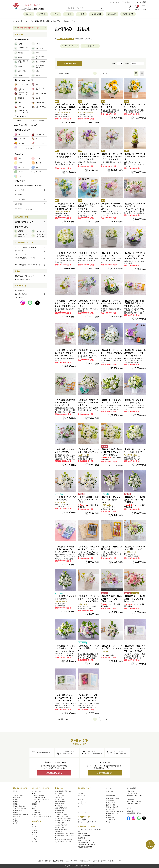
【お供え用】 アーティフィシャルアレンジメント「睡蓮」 (112, 303)
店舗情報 (82, 838)
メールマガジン (111, 820)
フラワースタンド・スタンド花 (41, 817)
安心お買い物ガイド (129, 2)
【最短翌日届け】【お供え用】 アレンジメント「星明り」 (88, 500)
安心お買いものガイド (113, 799)
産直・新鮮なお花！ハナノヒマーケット (30, 265)
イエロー (35, 828)
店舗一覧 (128, 14)
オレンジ (35, 830)
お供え (81, 14)
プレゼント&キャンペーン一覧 (87, 822)
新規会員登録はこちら (54, 773)
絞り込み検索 (69, 64)
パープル (35, 833)
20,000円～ (35, 125)
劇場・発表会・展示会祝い (21, 815)
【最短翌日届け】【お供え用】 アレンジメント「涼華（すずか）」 (111, 452)
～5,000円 (17, 121)
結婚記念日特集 (60, 804)
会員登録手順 (110, 818)
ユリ (79, 810)
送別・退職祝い (18, 810)
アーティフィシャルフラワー (41, 800)
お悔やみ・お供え (19, 795)
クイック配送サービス (65, 39)
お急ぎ (69, 14)
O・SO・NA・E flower (70, 46)
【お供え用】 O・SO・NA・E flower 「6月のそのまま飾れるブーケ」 (65, 206)
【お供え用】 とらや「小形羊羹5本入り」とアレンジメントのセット (135, 353)
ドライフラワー (37, 802)
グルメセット (36, 810)
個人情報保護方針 (58, 861)
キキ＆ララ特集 (60, 823)
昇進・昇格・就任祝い (20, 808)
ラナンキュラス (83, 813)
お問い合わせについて (133, 804)
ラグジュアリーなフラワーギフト (65, 840)
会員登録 (109, 816)
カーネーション (83, 802)
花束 (33, 793)
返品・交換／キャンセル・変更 (115, 811)
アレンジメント (37, 791)
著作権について (85, 861)
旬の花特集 (58, 806)
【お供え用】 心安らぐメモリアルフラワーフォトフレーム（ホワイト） (65, 698)
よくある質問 (141, 2)
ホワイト (35, 839)
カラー (80, 806)
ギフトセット (36, 813)
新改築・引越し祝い (19, 806)
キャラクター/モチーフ (39, 795)
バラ (79, 791)
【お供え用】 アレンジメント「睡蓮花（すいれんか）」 (112, 353)
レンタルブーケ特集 (61, 814)
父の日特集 (58, 797)
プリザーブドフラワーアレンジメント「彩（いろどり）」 (111, 206)
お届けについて (111, 803)
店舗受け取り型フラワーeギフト (30, 258)
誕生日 (29, 14)
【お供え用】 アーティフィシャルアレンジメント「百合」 (88, 303)
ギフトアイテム (37, 815)
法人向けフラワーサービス (63, 842)
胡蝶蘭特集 (58, 831)
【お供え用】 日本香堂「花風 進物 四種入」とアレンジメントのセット (135, 303)
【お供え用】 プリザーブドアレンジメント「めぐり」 (135, 157)
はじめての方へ (115, 2)
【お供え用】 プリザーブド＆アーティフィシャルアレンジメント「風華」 (88, 599)
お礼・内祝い (17, 817)
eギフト (42, 14)
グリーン (35, 837)
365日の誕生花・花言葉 (22, 279)
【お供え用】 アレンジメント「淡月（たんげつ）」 (65, 157)
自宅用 (15, 823)
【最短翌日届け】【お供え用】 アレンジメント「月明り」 (135, 500)
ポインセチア (82, 793)
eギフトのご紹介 (84, 836)
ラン (79, 808)
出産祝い (16, 800)
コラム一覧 (130, 811)
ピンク (34, 826)
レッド (34, 824)
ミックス (35, 841)
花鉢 (33, 808)
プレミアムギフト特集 (62, 816)
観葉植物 (35, 804)
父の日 (56, 14)
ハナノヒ (30, 261)
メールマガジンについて (134, 802)
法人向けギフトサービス (24, 222)
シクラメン (81, 795)
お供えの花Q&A (60, 812)
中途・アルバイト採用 (115, 861)
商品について (110, 801)
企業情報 (40, 861)
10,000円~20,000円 (20, 125)
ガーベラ (81, 800)
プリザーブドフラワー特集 (63, 819)
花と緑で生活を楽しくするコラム (25, 276)
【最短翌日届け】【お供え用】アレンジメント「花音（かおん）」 (111, 599)
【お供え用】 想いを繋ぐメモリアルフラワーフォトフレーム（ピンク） (88, 698)
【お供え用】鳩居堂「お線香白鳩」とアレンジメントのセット (88, 403)
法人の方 (112, 14)
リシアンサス (82, 804)
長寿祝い (16, 813)
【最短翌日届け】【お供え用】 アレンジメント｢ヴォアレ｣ (135, 599)
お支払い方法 (110, 809)
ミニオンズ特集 (60, 799)
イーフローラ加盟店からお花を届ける (30, 247)
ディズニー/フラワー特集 (63, 821)
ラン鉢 (34, 806)
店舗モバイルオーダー (86, 840)
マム (79, 798)
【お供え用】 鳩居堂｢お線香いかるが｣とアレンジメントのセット (65, 403)
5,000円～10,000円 (38, 121)
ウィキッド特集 (60, 795)
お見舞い (16, 821)
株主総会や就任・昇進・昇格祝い (65, 834)
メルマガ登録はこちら (105, 773)
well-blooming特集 (60, 802)
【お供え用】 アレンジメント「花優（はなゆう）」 (112, 500)
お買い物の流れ (111, 805)
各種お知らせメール (112, 813)
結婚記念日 (96, 14)
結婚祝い (16, 802)
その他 (108, 822)
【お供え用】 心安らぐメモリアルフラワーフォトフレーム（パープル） (135, 648)
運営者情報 (48, 861)
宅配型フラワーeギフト (22, 254)
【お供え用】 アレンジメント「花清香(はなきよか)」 (88, 648)
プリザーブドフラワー (39, 798)
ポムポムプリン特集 (61, 825)
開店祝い (16, 804)
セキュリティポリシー (72, 861)
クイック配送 (82, 820)
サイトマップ (95, 861)
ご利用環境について (133, 799)
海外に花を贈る (30, 251)
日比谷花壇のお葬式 (85, 847)
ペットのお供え (90, 46)
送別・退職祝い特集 (61, 808)
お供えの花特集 (60, 810)
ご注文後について (132, 793)
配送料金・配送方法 (112, 807)
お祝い (15, 819)
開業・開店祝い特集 (61, 829)
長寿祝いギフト (60, 827)
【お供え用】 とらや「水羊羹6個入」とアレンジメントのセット (88, 206)
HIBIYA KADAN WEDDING (87, 845)
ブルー (34, 835)
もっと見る (30, 149)
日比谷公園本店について (86, 842)
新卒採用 (104, 861)
